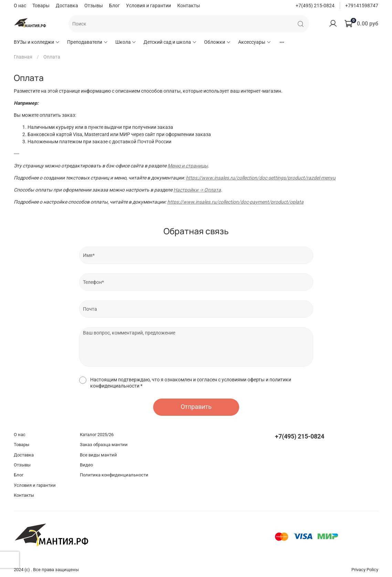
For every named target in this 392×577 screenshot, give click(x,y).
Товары (41, 6)
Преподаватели (88, 42)
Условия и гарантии (149, 6)
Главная (23, 57)
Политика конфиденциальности (114, 475)
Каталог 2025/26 (97, 435)
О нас (20, 6)
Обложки (218, 42)
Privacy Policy (365, 570)
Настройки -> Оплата (197, 190)
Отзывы (94, 6)
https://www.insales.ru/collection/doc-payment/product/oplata (235, 202)
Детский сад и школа (170, 42)
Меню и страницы (188, 166)
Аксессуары (255, 42)
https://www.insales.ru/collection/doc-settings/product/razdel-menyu (261, 178)
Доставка (67, 6)
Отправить (196, 407)
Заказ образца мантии (104, 445)
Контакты (189, 6)
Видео (86, 465)
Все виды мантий (98, 455)
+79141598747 (362, 6)
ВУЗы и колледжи (37, 42)
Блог (114, 6)
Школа (126, 42)
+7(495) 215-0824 (315, 6)
